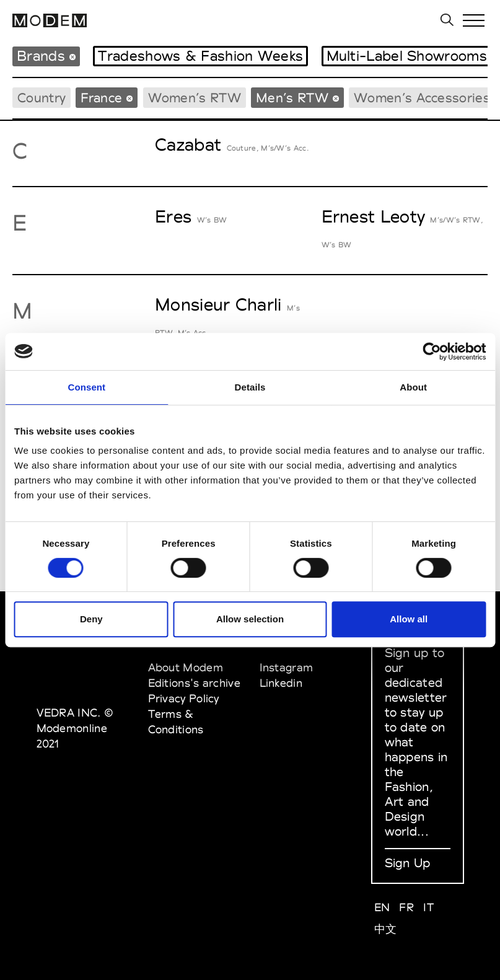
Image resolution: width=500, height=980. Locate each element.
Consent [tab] (86, 387)
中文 (386, 929)
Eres (173, 216)
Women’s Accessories (422, 98)
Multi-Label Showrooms (407, 56)
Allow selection (250, 619)
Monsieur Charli (218, 304)
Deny (91, 619)
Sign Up (408, 863)
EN (382, 907)
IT (428, 907)
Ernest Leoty (374, 216)
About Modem (186, 667)
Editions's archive (194, 683)
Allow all (409, 619)
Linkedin (281, 683)
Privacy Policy (184, 698)
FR (406, 907)
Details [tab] (250, 387)
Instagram (287, 667)
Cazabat (188, 144)
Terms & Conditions (176, 722)
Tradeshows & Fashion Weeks (200, 56)
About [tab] (413, 387)
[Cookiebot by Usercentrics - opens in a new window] (432, 351)
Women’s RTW (195, 98)
